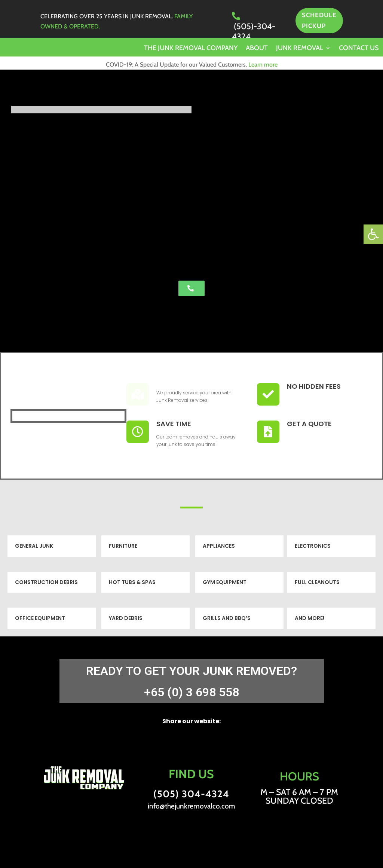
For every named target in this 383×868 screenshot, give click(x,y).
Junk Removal (300, 49)
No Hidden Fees (314, 386)
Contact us (359, 49)
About (257, 49)
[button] (373, 234)
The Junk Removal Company (191, 49)
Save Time (174, 424)
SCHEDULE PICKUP (319, 20)
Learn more (263, 65)
